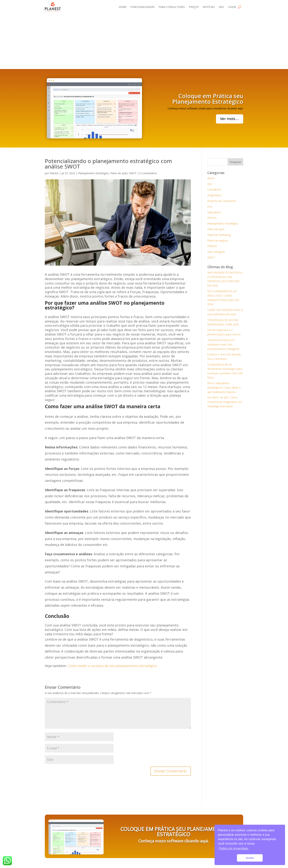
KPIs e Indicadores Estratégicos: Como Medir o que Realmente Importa (224, 388)
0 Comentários (148, 173)
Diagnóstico (215, 195)
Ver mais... (230, 119)
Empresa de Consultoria (222, 201)
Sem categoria (216, 252)
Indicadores (214, 212)
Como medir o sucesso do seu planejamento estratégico (112, 666)
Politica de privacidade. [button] (234, 848)
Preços (194, 7)
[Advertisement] (144, 41)
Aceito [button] (250, 858)
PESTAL (212, 218)
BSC (210, 184)
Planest (54, 173)
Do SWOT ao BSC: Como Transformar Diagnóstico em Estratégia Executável (225, 402)
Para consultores (172, 7)
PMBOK (212, 246)
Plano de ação (119, 173)
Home (123, 7)
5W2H (211, 178)
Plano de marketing (219, 235)
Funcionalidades (143, 7)
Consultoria (214, 190)
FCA (210, 207)
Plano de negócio (218, 241)
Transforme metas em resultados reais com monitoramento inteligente (223, 344)
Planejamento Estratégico (93, 173)
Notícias (209, 7)
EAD (221, 7)
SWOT (133, 173)
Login (232, 7)
